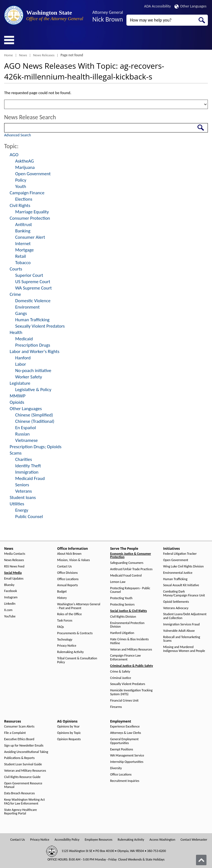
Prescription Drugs (33, 345)
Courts (16, 269)
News (23, 55)
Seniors (22, 485)
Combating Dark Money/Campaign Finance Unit (184, 594)
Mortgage (24, 250)
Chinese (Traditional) (35, 421)
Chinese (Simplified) (34, 415)
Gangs (21, 313)
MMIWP (18, 396)
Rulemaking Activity (70, 652)
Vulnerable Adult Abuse (179, 631)
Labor (21, 364)
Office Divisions (67, 573)
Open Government (33, 174)
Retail (21, 256)
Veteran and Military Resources (131, 650)
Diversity (116, 768)
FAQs (60, 627)
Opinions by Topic (69, 733)
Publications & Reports (19, 758)
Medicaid (24, 339)
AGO (14, 155)
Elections (24, 199)
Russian (22, 434)
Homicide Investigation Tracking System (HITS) (131, 692)
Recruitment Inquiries (125, 781)
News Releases (44, 55)
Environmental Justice (178, 573)
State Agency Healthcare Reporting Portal (21, 812)
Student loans (23, 497)
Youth (21, 186)
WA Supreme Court (33, 288)
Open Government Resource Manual (23, 785)
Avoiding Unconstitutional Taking (26, 752)
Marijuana (25, 167)
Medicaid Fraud (30, 478)
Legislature (20, 383)
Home (9, 55)
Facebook (10, 591)
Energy (22, 510)
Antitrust (24, 225)
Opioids (17, 402)
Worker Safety (29, 377)
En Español (26, 428)
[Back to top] (201, 860)
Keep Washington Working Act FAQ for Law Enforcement (24, 802)
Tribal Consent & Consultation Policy (77, 660)
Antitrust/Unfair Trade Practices (131, 569)
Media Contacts (15, 554)
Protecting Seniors (122, 605)
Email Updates (14, 579)
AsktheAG (25, 161)
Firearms (116, 707)
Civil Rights (20, 205)
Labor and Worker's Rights (35, 351)
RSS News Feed (14, 566)
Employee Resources (99, 840)
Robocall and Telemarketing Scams (182, 639)
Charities (24, 459)
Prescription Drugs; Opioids (36, 447)
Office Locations (68, 579)
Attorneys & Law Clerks (126, 733)
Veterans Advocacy (176, 608)
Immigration (27, 472)
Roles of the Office (69, 614)
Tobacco (23, 263)
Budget (62, 592)
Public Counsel (29, 517)
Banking (23, 231)
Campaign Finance (27, 193)
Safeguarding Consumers (127, 563)
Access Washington (162, 840)
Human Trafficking (32, 320)
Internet (23, 244)
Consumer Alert (30, 237)
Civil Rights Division (123, 617)
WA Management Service (127, 756)
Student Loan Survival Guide (23, 764)
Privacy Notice (67, 646)
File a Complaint (15, 733)
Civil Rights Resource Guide (22, 777)
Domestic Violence (33, 301)
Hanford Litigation (122, 633)
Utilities (17, 504)
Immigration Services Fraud (181, 624)
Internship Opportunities (127, 762)
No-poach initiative (33, 371)
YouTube (10, 616)
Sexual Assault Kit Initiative (181, 585)
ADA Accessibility (157, 6)
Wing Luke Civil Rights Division (183, 566)
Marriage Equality (32, 212)
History (62, 598)
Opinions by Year (68, 727)
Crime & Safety (120, 672)
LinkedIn (10, 604)
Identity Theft (28, 466)
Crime (15, 294)
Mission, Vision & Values (73, 560)
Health (16, 332)
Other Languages (190, 6)
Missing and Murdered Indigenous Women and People (184, 649)
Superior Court (29, 275)
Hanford (23, 358)
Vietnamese (26, 440)
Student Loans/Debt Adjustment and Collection (185, 616)
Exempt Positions (122, 749)
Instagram (11, 597)
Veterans (23, 491)
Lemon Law (118, 582)
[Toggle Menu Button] (9, 40)
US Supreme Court (33, 282)
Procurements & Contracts (75, 633)
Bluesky (9, 585)
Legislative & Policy (33, 390)
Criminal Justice (121, 678)
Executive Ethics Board (19, 739)
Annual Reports (67, 585)
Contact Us (64, 566)
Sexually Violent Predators (40, 326)
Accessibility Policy (67, 840)
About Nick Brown (69, 554)
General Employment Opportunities (124, 741)
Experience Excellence (125, 727)
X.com (8, 610)
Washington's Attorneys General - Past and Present (79, 606)
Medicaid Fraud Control (126, 576)
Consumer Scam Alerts (19, 727)
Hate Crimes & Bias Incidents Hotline (129, 641)
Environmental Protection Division (127, 625)
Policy (21, 180)
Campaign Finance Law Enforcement (125, 658)
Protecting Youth (121, 598)
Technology (65, 640)
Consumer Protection (30, 218)
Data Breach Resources (19, 793)
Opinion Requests (69, 739)
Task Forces (65, 621)
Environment (27, 307)
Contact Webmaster (194, 840)
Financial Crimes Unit (124, 701)
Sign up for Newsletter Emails (24, 746)
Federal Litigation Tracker (180, 554)
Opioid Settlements (176, 602)
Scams (16, 453)
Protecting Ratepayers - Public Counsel (130, 590)
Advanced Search (18, 135)
